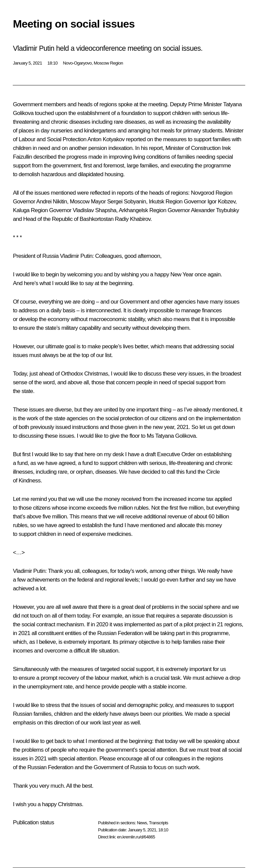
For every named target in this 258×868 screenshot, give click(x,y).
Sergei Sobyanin (127, 202)
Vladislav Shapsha (94, 210)
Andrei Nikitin (52, 202)
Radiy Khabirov (133, 219)
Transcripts (158, 823)
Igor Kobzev (221, 202)
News (142, 823)
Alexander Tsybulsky (215, 210)
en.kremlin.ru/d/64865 (136, 837)
